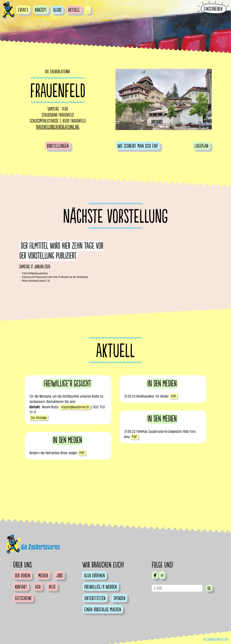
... (88, 10)
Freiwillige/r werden (101, 587)
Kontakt (21, 587)
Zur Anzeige (39, 418)
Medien (43, 576)
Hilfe (52, 587)
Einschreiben (213, 9)
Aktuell (74, 10)
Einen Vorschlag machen (103, 610)
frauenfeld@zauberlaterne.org (58, 127)
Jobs (60, 576)
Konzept (41, 10)
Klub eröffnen (95, 576)
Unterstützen (95, 598)
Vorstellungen (58, 146)
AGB (38, 587)
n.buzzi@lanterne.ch (75, 407)
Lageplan (201, 146)
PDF (174, 396)
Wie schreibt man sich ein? (138, 146)
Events (23, 10)
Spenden (119, 598)
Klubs (57, 10)
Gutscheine (23, 598)
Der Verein (23, 576)
